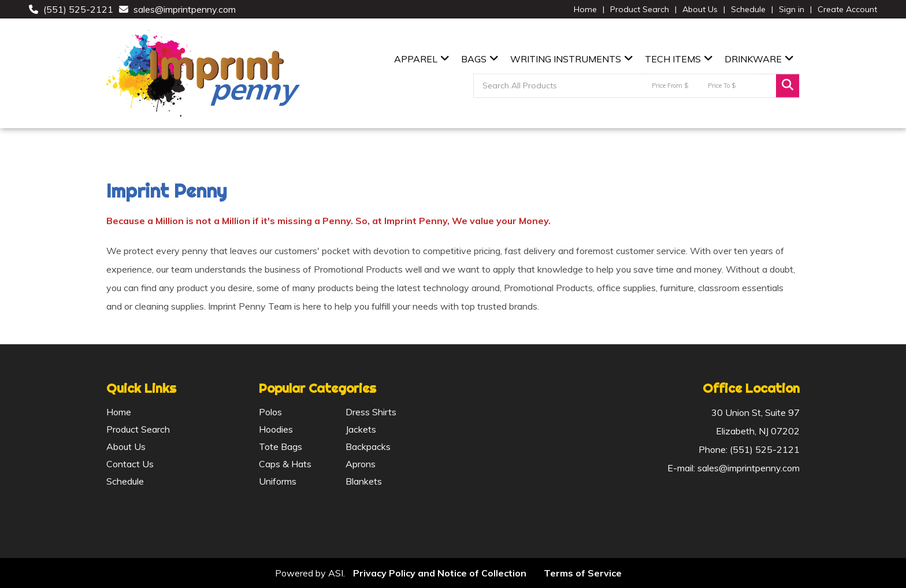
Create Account (847, 9)
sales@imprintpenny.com (185, 9)
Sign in (792, 9)
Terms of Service (583, 573)
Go (788, 85)
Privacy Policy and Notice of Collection (440, 573)
